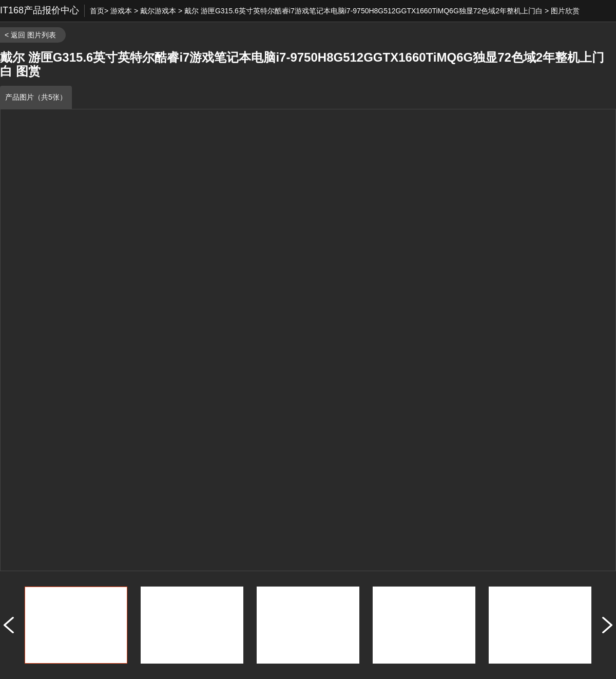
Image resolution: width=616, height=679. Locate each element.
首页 (97, 11)
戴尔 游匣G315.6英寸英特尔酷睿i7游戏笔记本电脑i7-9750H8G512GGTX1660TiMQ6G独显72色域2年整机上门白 (363, 11)
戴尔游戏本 (158, 11)
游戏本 (121, 11)
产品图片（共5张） (36, 97)
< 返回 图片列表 (30, 35)
